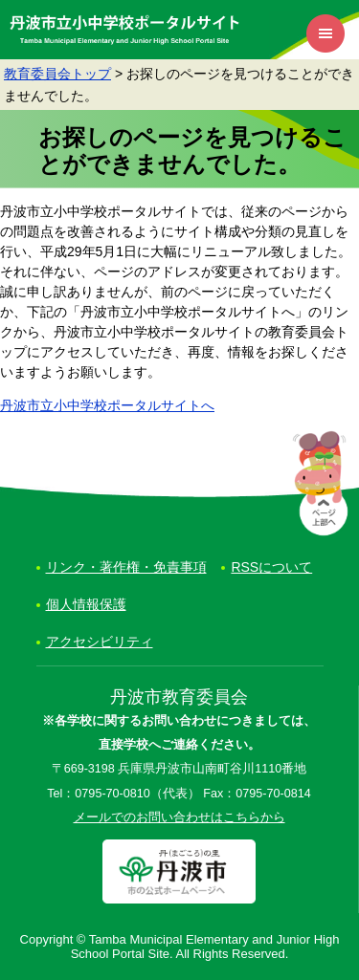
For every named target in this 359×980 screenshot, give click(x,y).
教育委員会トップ (57, 74)
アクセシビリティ (100, 642)
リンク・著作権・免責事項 (126, 567)
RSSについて (271, 567)
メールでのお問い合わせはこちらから (179, 817)
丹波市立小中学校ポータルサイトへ (107, 405)
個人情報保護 (86, 604)
